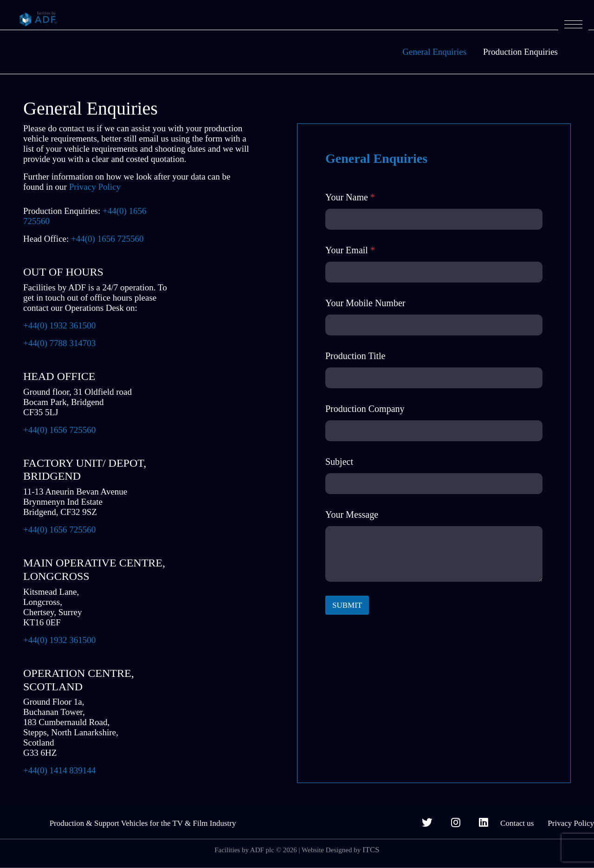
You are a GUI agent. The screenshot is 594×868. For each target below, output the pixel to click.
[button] (573, 24)
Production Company (365, 409)
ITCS (371, 850)
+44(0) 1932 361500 (59, 325)
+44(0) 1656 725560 (107, 239)
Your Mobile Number (365, 303)
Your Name (350, 197)
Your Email (350, 250)
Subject (339, 462)
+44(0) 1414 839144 (59, 770)
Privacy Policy (95, 187)
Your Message (352, 515)
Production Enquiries (520, 52)
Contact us (518, 823)
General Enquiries (434, 52)
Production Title (355, 356)
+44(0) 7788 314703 (59, 343)
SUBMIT (347, 605)
